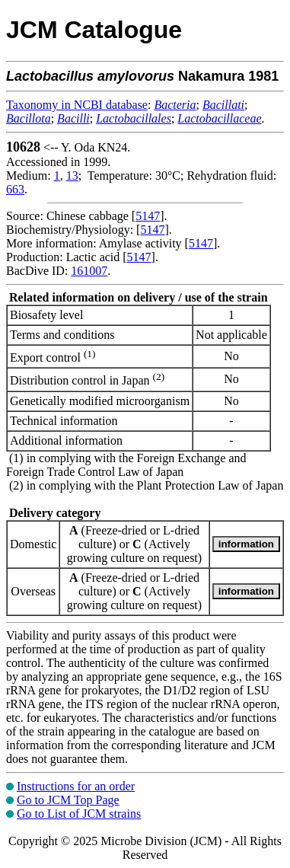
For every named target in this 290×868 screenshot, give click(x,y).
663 (15, 189)
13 (72, 176)
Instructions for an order (76, 786)
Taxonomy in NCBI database (77, 105)
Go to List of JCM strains (79, 814)
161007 (89, 271)
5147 (148, 216)
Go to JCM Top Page (68, 800)
